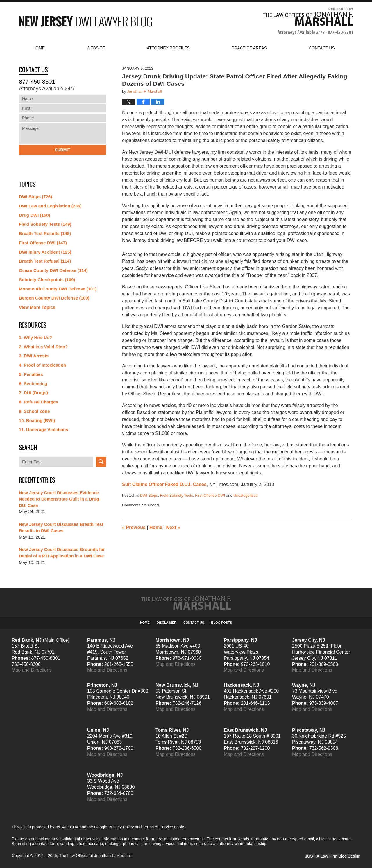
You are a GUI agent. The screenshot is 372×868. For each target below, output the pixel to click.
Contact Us (194, 623)
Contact (322, 48)
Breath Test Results (45, 233)
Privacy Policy (121, 827)
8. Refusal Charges (39, 402)
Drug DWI (35, 215)
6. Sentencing (33, 384)
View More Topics (37, 307)
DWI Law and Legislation (50, 206)
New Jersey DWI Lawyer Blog (85, 21)
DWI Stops (149, 495)
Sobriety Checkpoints (47, 280)
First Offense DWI (210, 495)
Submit (62, 150)
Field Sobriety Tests (177, 495)
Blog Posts (221, 623)
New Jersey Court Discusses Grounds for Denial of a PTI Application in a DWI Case (62, 553)
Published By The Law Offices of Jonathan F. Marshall (308, 21)
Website (96, 48)
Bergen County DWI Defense (54, 298)
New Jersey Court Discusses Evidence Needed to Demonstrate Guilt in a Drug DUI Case (59, 499)
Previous (134, 527)
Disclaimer (167, 623)
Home (39, 48)
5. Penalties (31, 374)
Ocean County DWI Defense (53, 270)
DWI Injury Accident (45, 252)
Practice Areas (249, 48)
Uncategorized (246, 495)
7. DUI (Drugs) (33, 393)
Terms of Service (158, 827)
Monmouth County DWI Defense (58, 289)
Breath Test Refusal (45, 261)
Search (101, 462)
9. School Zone (34, 411)
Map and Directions (32, 670)
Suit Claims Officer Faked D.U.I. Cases (164, 484)
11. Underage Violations (44, 429)
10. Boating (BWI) (37, 420)
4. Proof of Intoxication (43, 365)
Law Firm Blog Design (333, 856)
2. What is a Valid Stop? (43, 347)
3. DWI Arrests (34, 356)
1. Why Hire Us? (35, 337)
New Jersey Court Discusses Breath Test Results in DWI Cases (61, 527)
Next (173, 527)
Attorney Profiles (168, 48)
